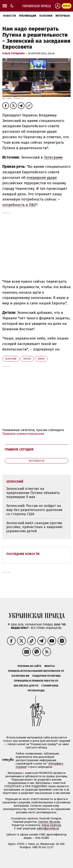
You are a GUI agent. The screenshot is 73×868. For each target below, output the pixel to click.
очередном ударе (42, 178)
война (41, 359)
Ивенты (50, 666)
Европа (27, 359)
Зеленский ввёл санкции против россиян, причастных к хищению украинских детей (34, 527)
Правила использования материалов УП (36, 671)
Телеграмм (53, 157)
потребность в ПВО (19, 205)
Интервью (63, 16)
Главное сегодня (19, 449)
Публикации (28, 16)
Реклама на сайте (29, 666)
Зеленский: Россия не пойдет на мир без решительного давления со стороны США (34, 510)
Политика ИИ (20, 676)
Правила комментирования (23, 434)
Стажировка (50, 686)
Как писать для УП (26, 686)
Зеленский (11, 359)
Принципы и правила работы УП (36, 681)
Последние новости (23, 554)
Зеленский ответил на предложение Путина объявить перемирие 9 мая (33, 493)
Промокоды (36, 690)
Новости (9, 16)
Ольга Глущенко (14, 53)
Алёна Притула (51, 825)
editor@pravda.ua (48, 829)
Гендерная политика (46, 676)
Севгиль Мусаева (49, 822)
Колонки (46, 16)
